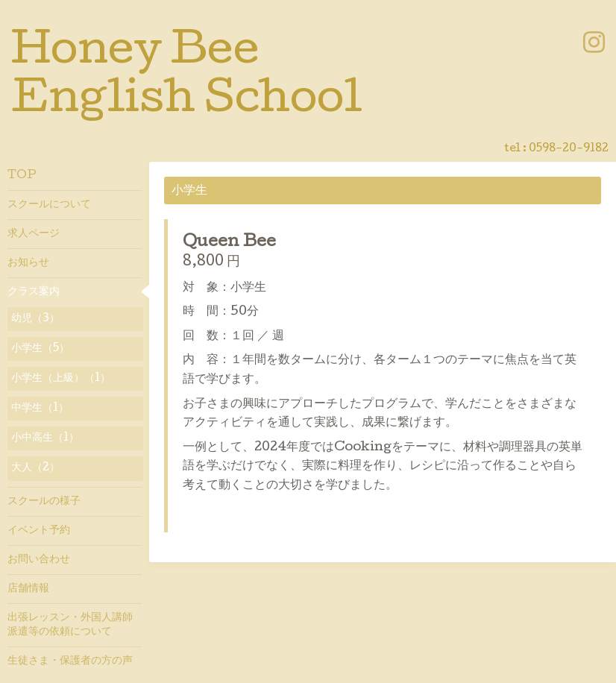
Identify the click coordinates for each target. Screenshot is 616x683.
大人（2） (35, 468)
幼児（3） (35, 319)
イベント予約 (39, 531)
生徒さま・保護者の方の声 (70, 661)
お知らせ (28, 263)
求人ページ (34, 234)
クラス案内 (34, 292)
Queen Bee (229, 243)
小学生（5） (40, 349)
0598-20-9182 (569, 149)
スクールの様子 (44, 502)
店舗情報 (28, 589)
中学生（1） (40, 409)
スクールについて (49, 205)
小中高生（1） (45, 438)
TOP (22, 176)
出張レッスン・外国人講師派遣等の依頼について (70, 625)
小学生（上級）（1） (61, 379)
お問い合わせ (39, 560)
